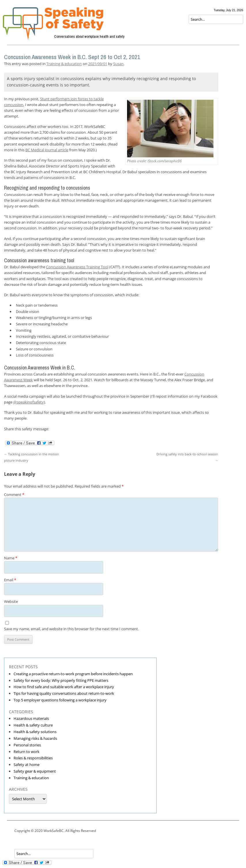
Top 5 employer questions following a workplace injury (60, 700)
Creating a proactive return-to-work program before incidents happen (73, 674)
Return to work (27, 752)
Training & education (64, 64)
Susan (118, 64)
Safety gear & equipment (35, 771)
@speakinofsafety (29, 402)
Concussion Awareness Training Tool (77, 267)
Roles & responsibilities (33, 758)
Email (10, 580)
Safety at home (27, 765)
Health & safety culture (33, 725)
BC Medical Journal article (47, 150)
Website (11, 601)
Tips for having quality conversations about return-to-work (64, 693)
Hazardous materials (31, 718)
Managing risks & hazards (35, 738)
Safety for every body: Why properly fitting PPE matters (61, 680)
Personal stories (27, 745)
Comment (14, 495)
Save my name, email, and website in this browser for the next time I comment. (71, 629)
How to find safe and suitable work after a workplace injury (64, 687)
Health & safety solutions (35, 732)
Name (11, 558)
